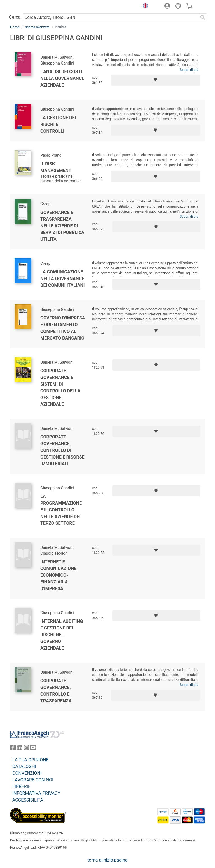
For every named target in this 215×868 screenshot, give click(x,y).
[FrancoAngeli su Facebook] (13, 749)
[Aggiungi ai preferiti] (156, 80)
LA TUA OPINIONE (31, 760)
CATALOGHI (24, 766)
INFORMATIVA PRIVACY (36, 793)
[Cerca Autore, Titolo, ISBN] (110, 17)
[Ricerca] (203, 17)
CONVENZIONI (27, 773)
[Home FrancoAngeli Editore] (29, 7)
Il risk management (56, 167)
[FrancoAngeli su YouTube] (33, 749)
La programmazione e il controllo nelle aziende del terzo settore (61, 510)
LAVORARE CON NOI (33, 780)
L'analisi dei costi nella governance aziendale (62, 78)
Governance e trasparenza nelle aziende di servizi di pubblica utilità (62, 226)
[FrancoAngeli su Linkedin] (20, 749)
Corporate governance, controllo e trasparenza (56, 691)
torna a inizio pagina (107, 860)
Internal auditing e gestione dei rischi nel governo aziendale (62, 635)
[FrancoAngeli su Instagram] (26, 749)
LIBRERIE (21, 787)
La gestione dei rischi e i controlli (58, 124)
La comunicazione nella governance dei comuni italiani (63, 279)
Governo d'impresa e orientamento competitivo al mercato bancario (63, 328)
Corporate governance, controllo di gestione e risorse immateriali (62, 450)
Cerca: (15, 17)
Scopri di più (189, 70)
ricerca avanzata (37, 27)
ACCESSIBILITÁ (28, 800)
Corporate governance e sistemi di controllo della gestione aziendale (60, 387)
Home (15, 27)
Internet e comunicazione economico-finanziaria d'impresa (58, 575)
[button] (144, 7)
